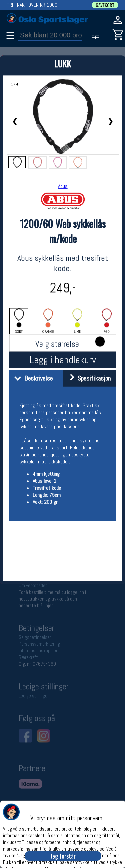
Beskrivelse (32, 378)
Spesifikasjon (87, 378)
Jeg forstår (63, 856)
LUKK (63, 64)
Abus (63, 186)
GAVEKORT (105, 5)
